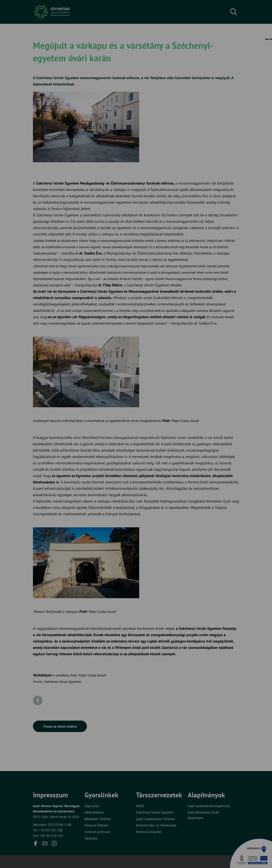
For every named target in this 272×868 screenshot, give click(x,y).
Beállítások (153, 448)
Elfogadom (119, 448)
